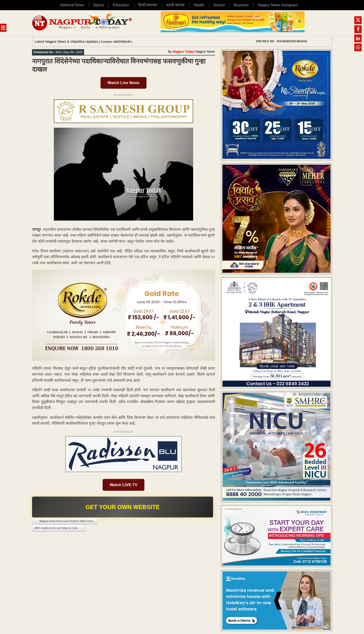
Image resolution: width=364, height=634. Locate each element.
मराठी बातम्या (175, 5)
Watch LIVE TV (123, 485)
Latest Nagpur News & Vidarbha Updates (66, 41)
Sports (98, 5)
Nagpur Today (184, 52)
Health (199, 5)
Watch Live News (123, 83)
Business (241, 5)
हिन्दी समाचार (148, 5)
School (219, 5)
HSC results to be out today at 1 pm (59, 528)
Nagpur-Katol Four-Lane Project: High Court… (65, 521)
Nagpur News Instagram (278, 5)
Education (121, 5)
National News (72, 5)
